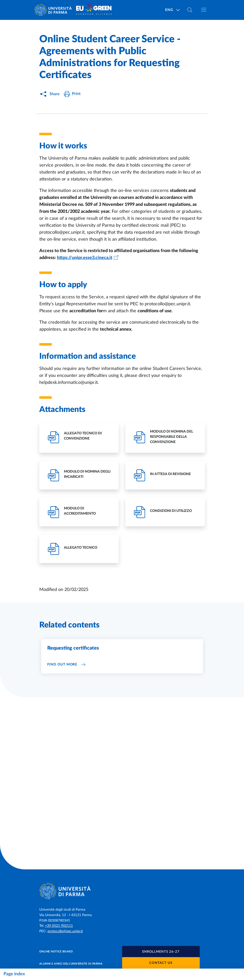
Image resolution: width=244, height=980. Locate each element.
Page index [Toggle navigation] (14, 974)
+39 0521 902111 (59, 926)
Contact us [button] (161, 963)
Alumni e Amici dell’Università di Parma (71, 964)
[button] (161, 952)
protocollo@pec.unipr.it (65, 931)
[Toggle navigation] (204, 10)
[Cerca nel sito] (190, 10)
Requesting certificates (73, 648)
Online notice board (56, 952)
